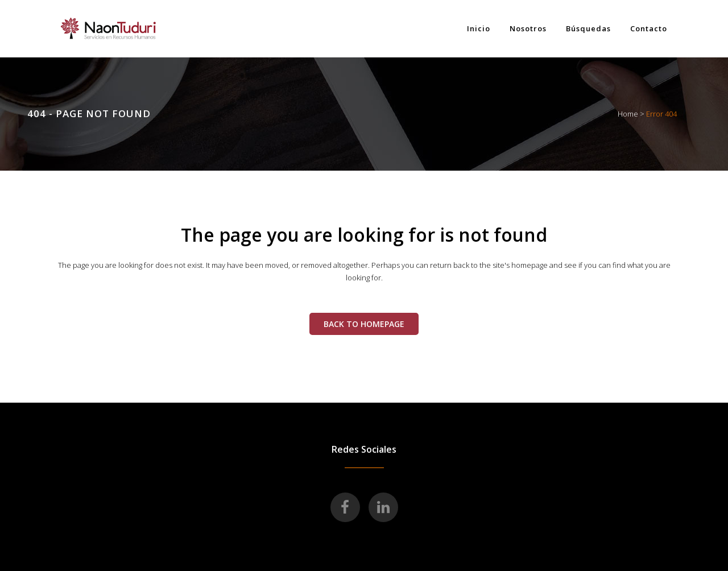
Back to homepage (364, 324)
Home (628, 114)
